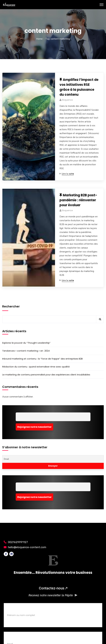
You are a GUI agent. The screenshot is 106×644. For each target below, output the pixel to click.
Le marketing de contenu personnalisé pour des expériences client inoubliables (46, 375)
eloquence (67, 100)
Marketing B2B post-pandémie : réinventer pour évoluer (78, 200)
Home (39, 39)
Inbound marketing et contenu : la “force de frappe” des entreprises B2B (42, 359)
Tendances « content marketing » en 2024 (26, 351)
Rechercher (11, 306)
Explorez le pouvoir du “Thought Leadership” (26, 343)
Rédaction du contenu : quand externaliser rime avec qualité (36, 367)
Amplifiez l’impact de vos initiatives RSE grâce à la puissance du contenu (79, 87)
